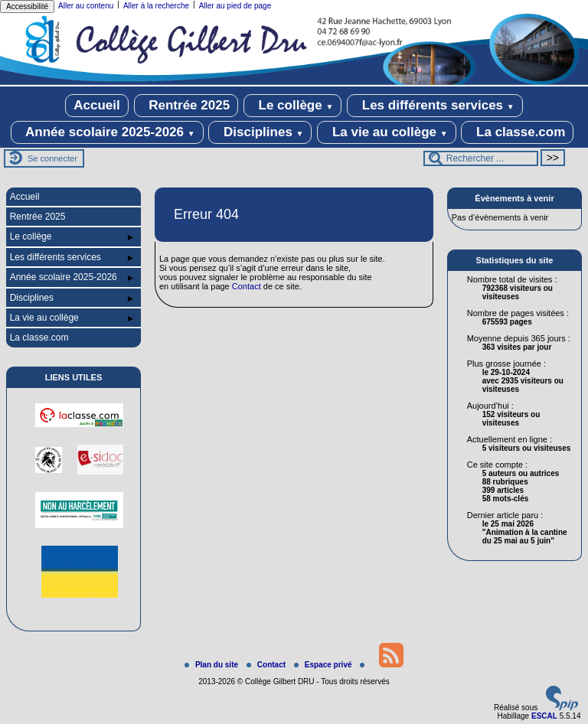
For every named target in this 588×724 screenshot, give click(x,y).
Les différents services (435, 106)
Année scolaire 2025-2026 (107, 132)
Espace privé (324, 665)
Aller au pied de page (235, 6)
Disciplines (260, 132)
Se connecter (52, 158)
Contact (247, 286)
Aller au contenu (86, 6)
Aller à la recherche (156, 6)
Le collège (293, 106)
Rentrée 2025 (186, 106)
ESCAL (544, 716)
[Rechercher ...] (481, 158)
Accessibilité (27, 7)
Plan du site (212, 665)
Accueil (96, 105)
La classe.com (517, 132)
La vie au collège (386, 132)
